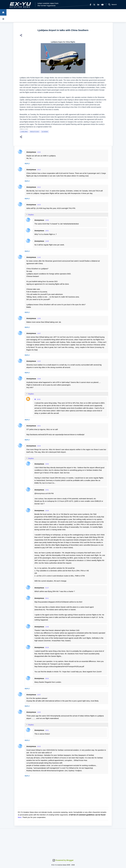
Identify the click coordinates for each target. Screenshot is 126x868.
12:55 (39, 319)
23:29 (47, 511)
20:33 (39, 399)
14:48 (47, 627)
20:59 (47, 464)
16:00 (39, 712)
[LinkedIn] (98, 5)
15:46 (39, 379)
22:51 (47, 490)
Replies (31, 215)
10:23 (39, 205)
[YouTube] (102, 5)
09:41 (47, 598)
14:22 (39, 361)
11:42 (39, 257)
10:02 (39, 152)
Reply (27, 164)
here (20, 817)
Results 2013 (35, 132)
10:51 (47, 231)
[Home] (3, 12)
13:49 (47, 241)
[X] (94, 5)
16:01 (47, 730)
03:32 (39, 747)
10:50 (47, 220)
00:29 (47, 648)
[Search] (109, 5)
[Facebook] (90, 5)
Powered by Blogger (63, 860)
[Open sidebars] (3, 19)
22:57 (39, 695)
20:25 (39, 446)
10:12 (39, 170)
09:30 (47, 679)
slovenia (45, 132)
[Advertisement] (63, 842)
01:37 (47, 588)
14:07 (39, 333)
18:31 (39, 426)
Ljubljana (24, 132)
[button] (21, 36)
